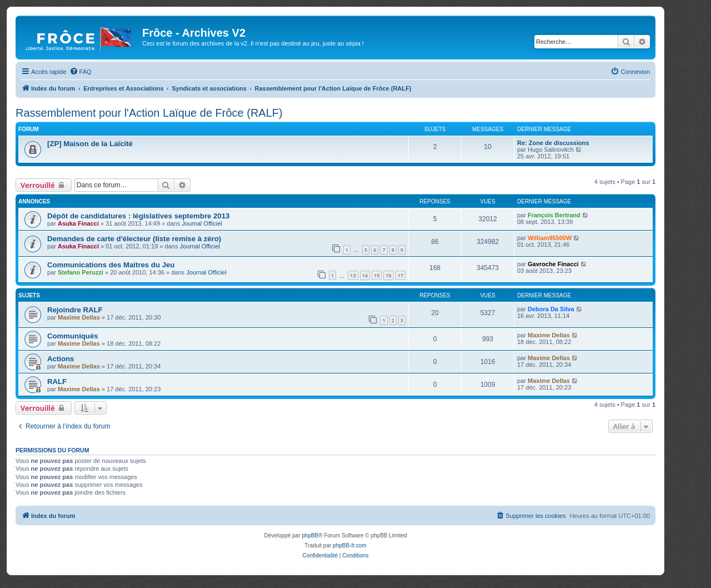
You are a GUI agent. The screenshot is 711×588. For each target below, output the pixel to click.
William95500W (550, 238)
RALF (57, 382)
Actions (61, 359)
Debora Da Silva (551, 309)
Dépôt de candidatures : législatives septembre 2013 (138, 216)
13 (353, 275)
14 (365, 275)
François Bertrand (554, 215)
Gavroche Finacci (553, 264)
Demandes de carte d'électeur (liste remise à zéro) (134, 239)
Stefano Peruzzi (81, 272)
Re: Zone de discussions (553, 143)
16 (388, 275)
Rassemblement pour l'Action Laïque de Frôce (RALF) (149, 113)
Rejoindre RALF (75, 310)
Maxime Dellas (79, 317)
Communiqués (73, 336)
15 (377, 275)
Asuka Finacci (78, 223)
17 (400, 275)
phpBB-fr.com (350, 545)
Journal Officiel (202, 223)
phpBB (310, 535)
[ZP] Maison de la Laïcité (90, 144)
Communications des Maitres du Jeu (111, 265)
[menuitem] (81, 72)
